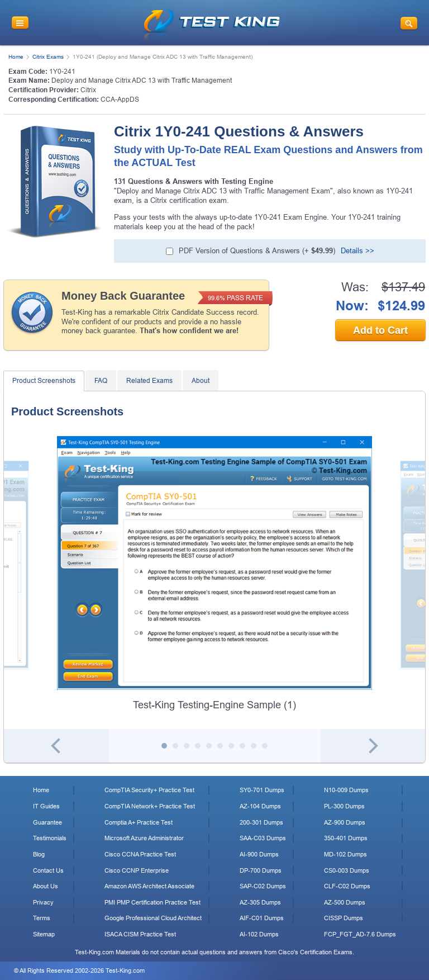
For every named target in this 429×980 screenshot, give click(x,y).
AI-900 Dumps (259, 854)
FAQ (101, 381)
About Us (46, 886)
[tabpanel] (214, 574)
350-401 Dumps (346, 838)
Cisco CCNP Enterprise (137, 870)
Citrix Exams (48, 57)
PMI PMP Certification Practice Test (152, 902)
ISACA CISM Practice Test (140, 934)
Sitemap (44, 934)
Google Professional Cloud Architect (153, 918)
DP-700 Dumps (261, 870)
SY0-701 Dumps (262, 790)
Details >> (357, 251)
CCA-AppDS (120, 100)
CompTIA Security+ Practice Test (149, 790)
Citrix (88, 90)
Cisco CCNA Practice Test (140, 854)
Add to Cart (380, 330)
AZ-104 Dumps (260, 806)
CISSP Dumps (344, 918)
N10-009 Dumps (346, 790)
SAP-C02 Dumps (263, 886)
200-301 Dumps (261, 822)
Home (16, 57)
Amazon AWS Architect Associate (149, 886)
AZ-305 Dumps (260, 902)
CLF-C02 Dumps (347, 886)
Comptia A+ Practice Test (139, 822)
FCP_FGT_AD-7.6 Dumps (360, 934)
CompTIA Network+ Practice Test (150, 806)
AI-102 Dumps (259, 934)
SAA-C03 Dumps (263, 838)
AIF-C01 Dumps (262, 918)
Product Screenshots (44, 381)
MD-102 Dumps (345, 854)
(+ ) (257, 251)
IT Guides (46, 806)
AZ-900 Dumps (345, 822)
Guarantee (47, 822)
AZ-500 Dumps (345, 902)
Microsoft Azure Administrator (144, 838)
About (201, 381)
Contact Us (48, 870)
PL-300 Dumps (344, 806)
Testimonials (50, 838)
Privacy (43, 902)
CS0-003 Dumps (347, 870)
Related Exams (149, 381)
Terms (42, 918)
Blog (39, 854)
